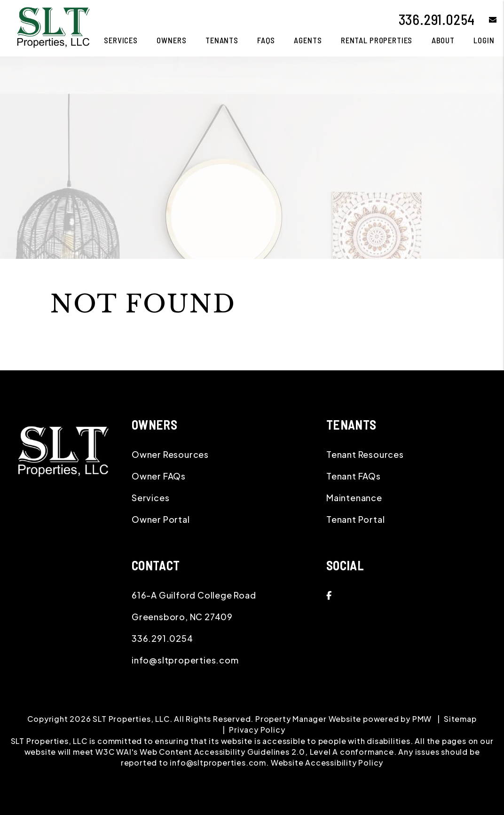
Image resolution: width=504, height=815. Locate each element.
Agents (308, 40)
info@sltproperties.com (185, 660)
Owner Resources (170, 454)
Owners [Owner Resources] (171, 40)
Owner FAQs (159, 476)
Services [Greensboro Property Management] (121, 40)
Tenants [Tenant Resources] (222, 40)
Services (150, 498)
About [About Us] (443, 40)
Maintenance (354, 498)
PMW (422, 719)
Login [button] (484, 40)
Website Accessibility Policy (327, 763)
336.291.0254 (437, 19)
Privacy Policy (257, 730)
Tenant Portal (355, 519)
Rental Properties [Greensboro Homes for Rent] (377, 40)
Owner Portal (161, 519)
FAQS (266, 40)
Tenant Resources (365, 454)
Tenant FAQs (354, 476)
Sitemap (460, 719)
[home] (53, 27)
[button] (486, 20)
